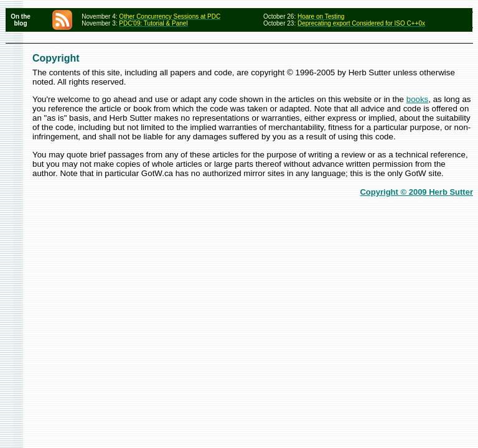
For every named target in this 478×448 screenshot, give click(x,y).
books (418, 99)
